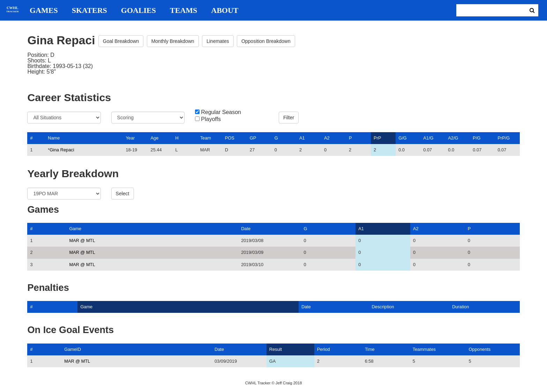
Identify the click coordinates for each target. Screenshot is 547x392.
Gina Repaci (62, 150)
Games (44, 10)
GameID (73, 349)
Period (324, 349)
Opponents (480, 349)
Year (130, 138)
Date (246, 229)
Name (54, 138)
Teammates (424, 349)
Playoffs (211, 119)
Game (75, 229)
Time (370, 349)
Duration (460, 307)
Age (155, 138)
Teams (183, 10)
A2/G (453, 138)
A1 (302, 138)
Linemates (218, 41)
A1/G (428, 138)
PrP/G (504, 138)
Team (206, 138)
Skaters (89, 10)
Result (276, 349)
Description (383, 307)
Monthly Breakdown (173, 41)
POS (230, 138)
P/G (477, 138)
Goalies (138, 10)
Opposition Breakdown (266, 41)
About (225, 10)
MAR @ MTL (82, 240)
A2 (327, 138)
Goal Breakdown (121, 41)
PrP (377, 138)
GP (253, 138)
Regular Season (221, 112)
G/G (402, 138)
